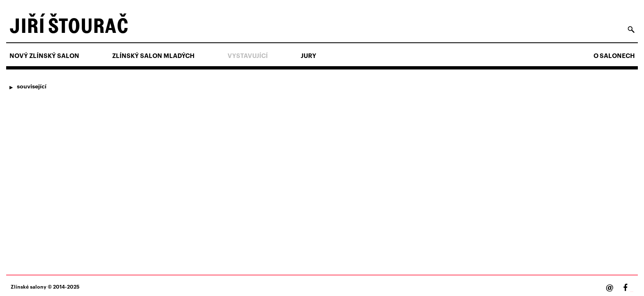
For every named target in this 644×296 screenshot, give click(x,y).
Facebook (632, 292)
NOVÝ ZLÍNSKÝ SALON (44, 55)
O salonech (614, 55)
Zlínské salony (29, 286)
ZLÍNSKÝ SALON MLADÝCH (153, 55)
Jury (308, 55)
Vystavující (248, 55)
